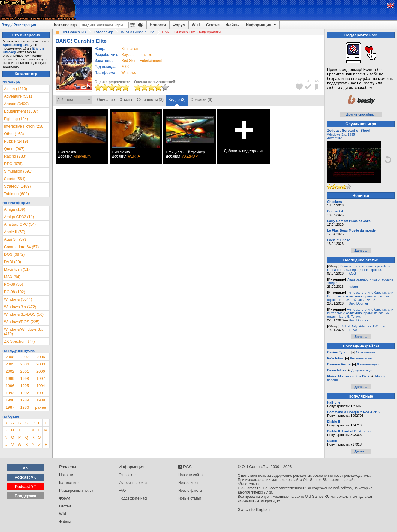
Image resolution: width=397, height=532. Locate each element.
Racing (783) (15, 156)
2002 (10, 371)
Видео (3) (177, 99)
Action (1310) (15, 89)
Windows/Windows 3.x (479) (23, 332)
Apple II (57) (15, 232)
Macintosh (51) (17, 269)
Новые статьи (190, 498)
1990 (10, 400)
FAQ (122, 491)
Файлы (233, 25)
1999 (10, 379)
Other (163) (14, 134)
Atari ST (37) (15, 239)
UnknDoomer (358, 303)
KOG (352, 273)
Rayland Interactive (137, 55)
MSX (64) (12, 277)
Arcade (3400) (16, 104)
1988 (41, 400)
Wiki (196, 25)
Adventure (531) (18, 96)
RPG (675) (13, 164)
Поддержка (26, 496)
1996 (10, 386)
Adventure (335, 138)
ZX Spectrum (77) (19, 341)
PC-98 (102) (15, 292)
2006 (41, 357)
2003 (41, 364)
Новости (158, 25)
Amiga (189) (15, 209)
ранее (41, 407)
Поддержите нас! (133, 498)
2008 (10, 357)
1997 (41, 379)
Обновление (366, 352)
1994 (41, 386)
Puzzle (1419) (16, 141)
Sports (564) (15, 179)
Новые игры (188, 483)
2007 (24, 357)
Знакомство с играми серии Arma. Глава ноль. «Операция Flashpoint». (360, 268)
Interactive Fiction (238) (24, 126)
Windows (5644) (18, 299)
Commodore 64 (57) (21, 247)
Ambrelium (82, 156)
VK (26, 468)
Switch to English (254, 509)
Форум (179, 25)
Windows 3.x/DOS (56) (24, 314)
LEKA (353, 330)
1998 (24, 379)
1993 (10, 393)
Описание (106, 99)
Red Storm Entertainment (141, 61)
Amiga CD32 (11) (19, 217)
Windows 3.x (336, 134)
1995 (24, 386)
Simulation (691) (18, 171)
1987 (10, 407)
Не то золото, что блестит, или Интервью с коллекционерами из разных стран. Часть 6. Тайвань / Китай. (360, 296)
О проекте (127, 475)
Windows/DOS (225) (22, 322)
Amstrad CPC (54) (20, 224)
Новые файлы (190, 491)
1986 (24, 407)
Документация (361, 358)
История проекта (133, 483)
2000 (125, 67)
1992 (24, 393)
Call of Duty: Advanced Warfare (363, 326)
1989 (24, 400)
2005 (10, 364)
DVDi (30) (12, 262)
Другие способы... (361, 114)
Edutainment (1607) (21, 111)
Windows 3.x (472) (20, 307)
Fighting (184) (16, 119)
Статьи (213, 25)
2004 (24, 364)
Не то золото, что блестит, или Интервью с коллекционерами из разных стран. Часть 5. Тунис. (360, 313)
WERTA (134, 156)
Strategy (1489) (17, 186)
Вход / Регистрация (19, 25)
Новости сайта (190, 475)
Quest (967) (14, 149)
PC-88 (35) (14, 284)
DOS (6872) (14, 254)
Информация (262, 25)
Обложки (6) (202, 99)
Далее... (361, 251)
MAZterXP (189, 156)
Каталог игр (65, 25)
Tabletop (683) (16, 194)
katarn (353, 287)
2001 (24, 371)
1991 (41, 393)
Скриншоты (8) (150, 99)
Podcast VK (25, 477)
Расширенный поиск (76, 491)
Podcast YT (25, 487)
